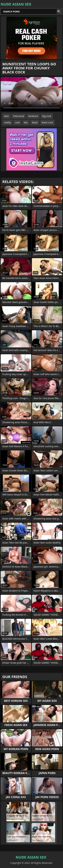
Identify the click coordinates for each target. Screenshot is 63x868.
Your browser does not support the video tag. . (32, 94)
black (35, 122)
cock (17, 122)
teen (7, 116)
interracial (19, 116)
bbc (26, 122)
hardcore (33, 116)
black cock (47, 122)
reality (7, 122)
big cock (47, 116)
